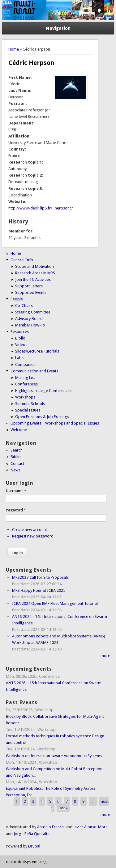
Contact (17, 463)
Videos (21, 345)
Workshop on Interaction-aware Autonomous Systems (54, 756)
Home (14, 49)
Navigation (58, 28)
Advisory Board (29, 319)
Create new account (30, 530)
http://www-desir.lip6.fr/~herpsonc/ (41, 208)
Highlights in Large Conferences (43, 391)
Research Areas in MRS (35, 273)
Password (16, 510)
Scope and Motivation (34, 266)
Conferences (26, 384)
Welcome (19, 430)
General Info (22, 260)
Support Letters (29, 286)
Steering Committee (33, 312)
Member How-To (30, 325)
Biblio (20, 338)
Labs (19, 358)
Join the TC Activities (33, 279)
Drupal (34, 846)
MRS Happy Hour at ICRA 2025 (39, 590)
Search (17, 450)
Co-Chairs (24, 306)
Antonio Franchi (51, 827)
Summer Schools (30, 404)
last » (63, 808)
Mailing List (25, 378)
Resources (20, 332)
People (17, 299)
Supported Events (31, 292)
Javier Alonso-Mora (90, 827)
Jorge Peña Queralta (32, 834)
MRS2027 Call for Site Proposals (40, 577)
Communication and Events (34, 371)
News (15, 470)
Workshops (25, 397)
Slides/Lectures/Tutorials (37, 351)
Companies (25, 364)
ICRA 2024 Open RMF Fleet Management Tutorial (55, 603)
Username (16, 491)
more (105, 656)
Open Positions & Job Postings (42, 417)
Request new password (33, 536)
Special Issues (28, 410)
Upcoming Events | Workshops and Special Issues (55, 423)
